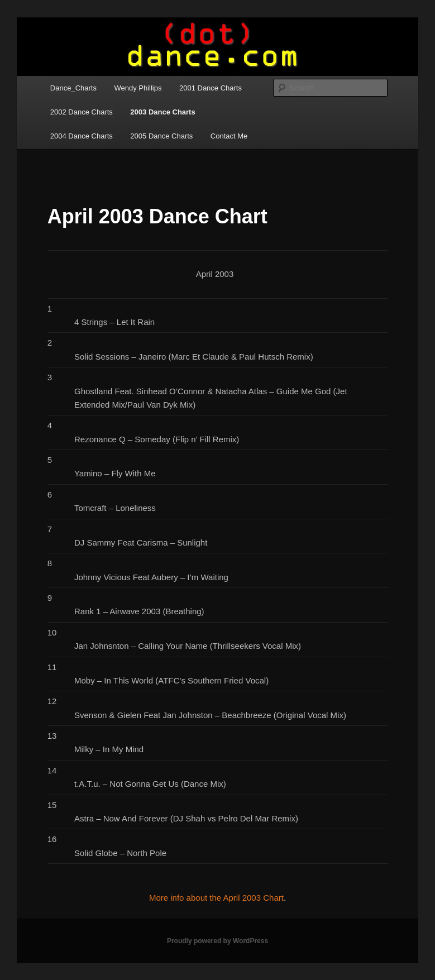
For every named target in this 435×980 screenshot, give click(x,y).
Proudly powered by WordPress (217, 941)
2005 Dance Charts (161, 136)
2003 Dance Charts (162, 112)
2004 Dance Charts (82, 136)
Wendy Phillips (138, 88)
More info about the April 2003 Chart (216, 898)
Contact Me (229, 136)
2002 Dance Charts (82, 112)
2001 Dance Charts (211, 88)
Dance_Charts (73, 88)
